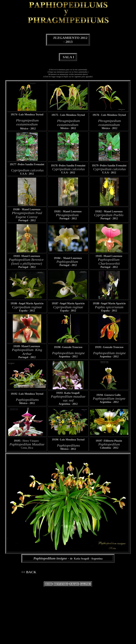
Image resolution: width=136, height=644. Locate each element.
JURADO (74, 584)
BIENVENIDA (61, 584)
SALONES (85, 584)
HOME (49, 584)
